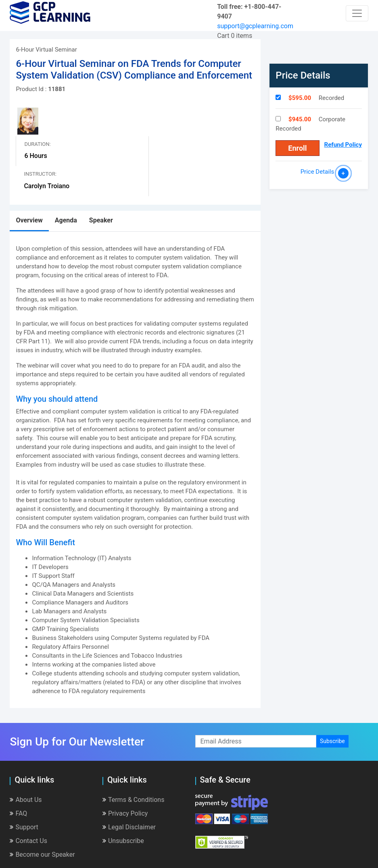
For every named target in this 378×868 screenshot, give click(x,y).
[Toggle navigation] (357, 13)
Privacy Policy (125, 813)
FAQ (18, 813)
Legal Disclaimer (129, 827)
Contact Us (28, 841)
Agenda (66, 220)
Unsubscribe (123, 841)
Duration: (37, 144)
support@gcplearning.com (255, 26)
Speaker (101, 220)
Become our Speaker (42, 855)
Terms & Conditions (134, 800)
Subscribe (332, 741)
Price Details (319, 172)
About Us (26, 800)
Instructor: (40, 174)
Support (24, 827)
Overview (29, 220)
